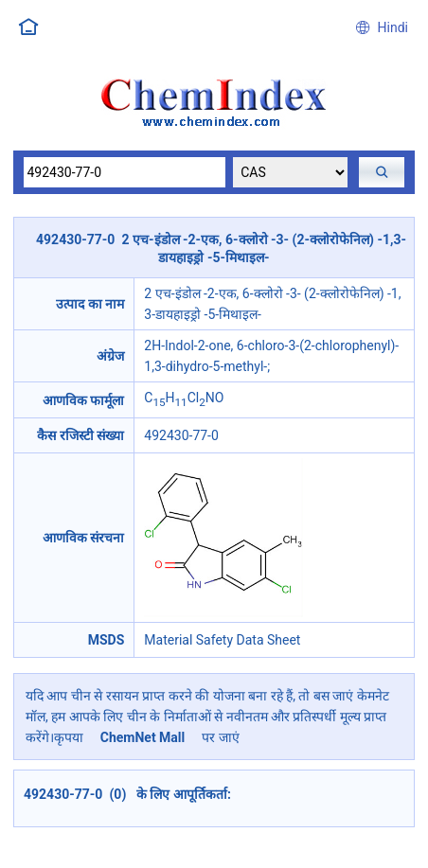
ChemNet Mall (142, 737)
